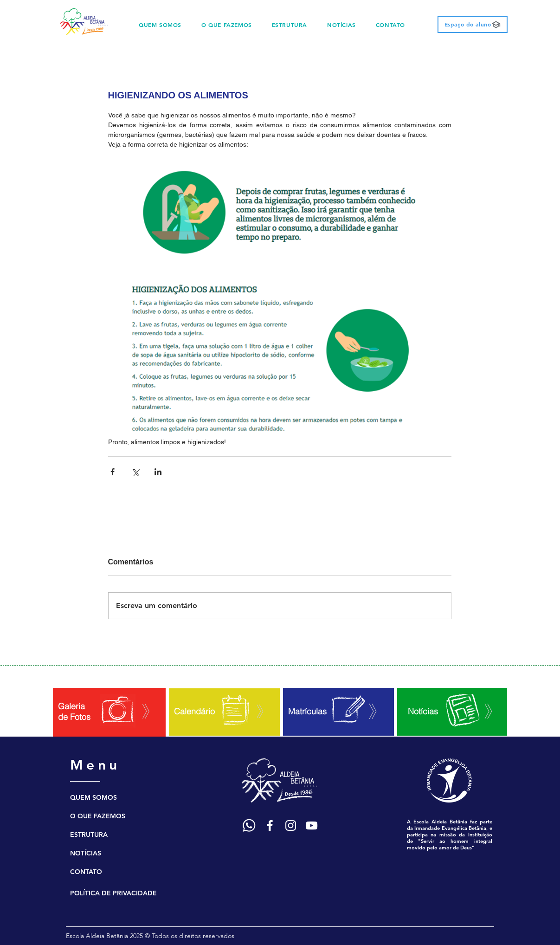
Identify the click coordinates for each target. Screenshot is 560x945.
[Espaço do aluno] (473, 25)
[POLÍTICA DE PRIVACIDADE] (119, 893)
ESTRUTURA (89, 835)
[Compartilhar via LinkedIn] (158, 472)
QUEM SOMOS (93, 797)
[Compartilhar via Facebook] (113, 472)
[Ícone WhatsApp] (249, 825)
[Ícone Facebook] (270, 825)
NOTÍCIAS (86, 853)
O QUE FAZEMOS (98, 816)
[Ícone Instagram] (291, 825)
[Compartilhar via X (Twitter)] (135, 472)
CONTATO (86, 872)
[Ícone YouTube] (312, 825)
